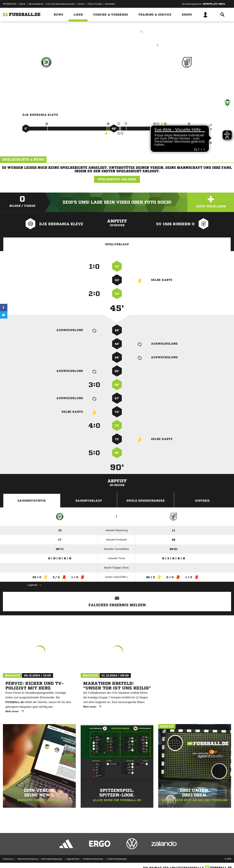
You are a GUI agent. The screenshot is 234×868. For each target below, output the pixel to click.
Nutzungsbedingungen (52, 859)
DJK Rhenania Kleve (46, 79)
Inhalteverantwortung (93, 859)
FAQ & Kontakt (95, 4)
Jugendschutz (73, 859)
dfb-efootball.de (36, 4)
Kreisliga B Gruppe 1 (117, 32)
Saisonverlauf (89, 501)
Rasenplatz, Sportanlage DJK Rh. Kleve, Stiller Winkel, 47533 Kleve (117, 45)
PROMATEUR (10, 4)
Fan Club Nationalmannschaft (61, 4)
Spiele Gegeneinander (145, 501)
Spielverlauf (117, 244)
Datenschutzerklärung (28, 859)
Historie (202, 501)
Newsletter (110, 4)
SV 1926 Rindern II (187, 79)
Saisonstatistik (32, 501)
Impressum (8, 859)
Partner (81, 4)
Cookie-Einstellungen (117, 859)
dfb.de (22, 4)
